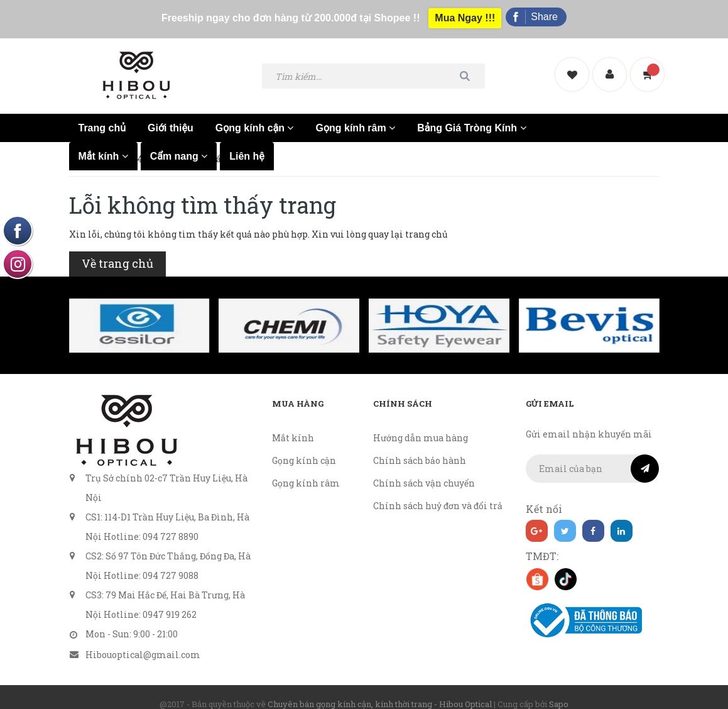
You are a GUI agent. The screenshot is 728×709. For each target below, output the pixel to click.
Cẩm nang (179, 145)
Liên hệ (247, 145)
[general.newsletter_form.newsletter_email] (593, 457)
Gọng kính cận (255, 117)
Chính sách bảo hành (420, 449)
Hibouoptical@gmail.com (143, 643)
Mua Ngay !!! (465, 14)
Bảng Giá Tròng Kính (471, 117)
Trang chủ (102, 117)
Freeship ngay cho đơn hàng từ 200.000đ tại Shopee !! (287, 14)
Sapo (559, 693)
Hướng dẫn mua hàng (421, 426)
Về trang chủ (117, 252)
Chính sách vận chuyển (424, 472)
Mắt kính (103, 145)
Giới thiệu (171, 117)
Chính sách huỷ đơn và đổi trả (438, 494)
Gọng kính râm (355, 117)
